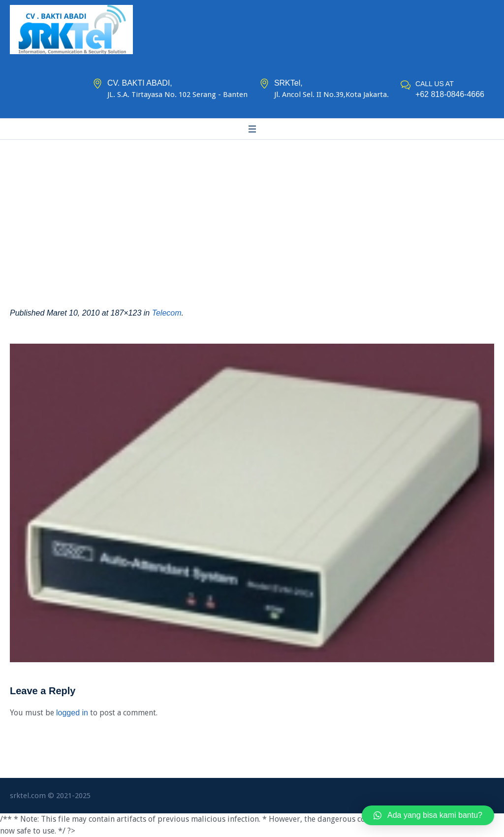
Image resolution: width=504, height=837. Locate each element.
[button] (428, 815)
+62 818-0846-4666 (450, 94)
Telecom (167, 313)
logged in (72, 713)
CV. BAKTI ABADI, (140, 83)
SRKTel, (288, 83)
